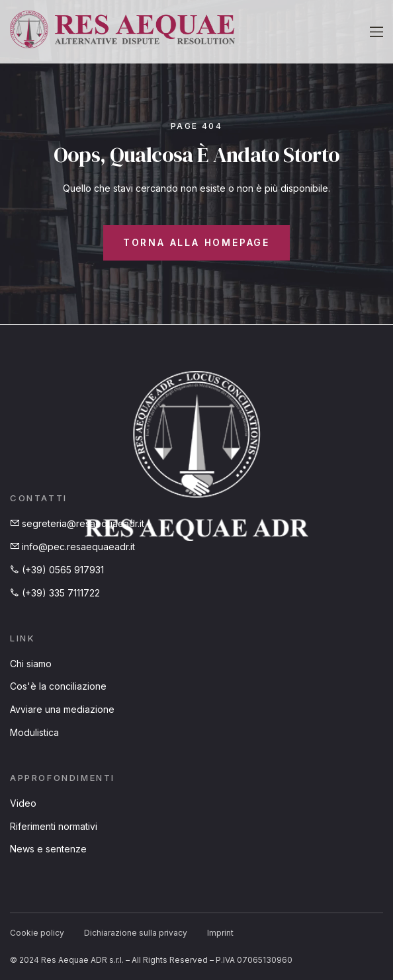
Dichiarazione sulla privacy (136, 933)
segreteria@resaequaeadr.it (77, 523)
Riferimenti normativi (54, 826)
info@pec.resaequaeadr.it (72, 547)
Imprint (220, 933)
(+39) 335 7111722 (55, 593)
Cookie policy (37, 933)
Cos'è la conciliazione (58, 686)
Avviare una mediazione (62, 709)
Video (23, 803)
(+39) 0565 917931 (57, 570)
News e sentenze (48, 849)
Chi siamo (31, 664)
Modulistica (34, 732)
